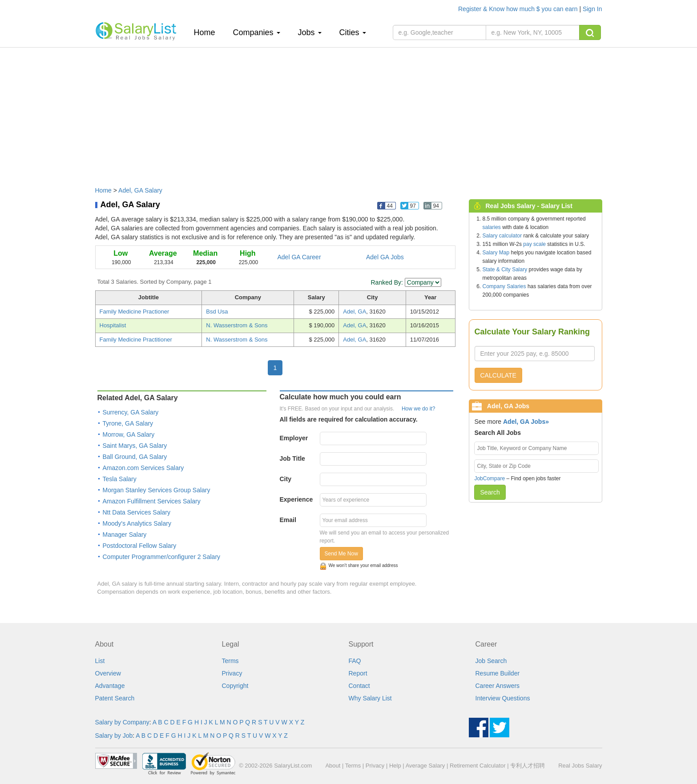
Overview (108, 673)
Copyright (235, 686)
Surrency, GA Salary (131, 412)
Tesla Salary (120, 479)
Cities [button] (353, 32)
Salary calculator (502, 236)
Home (208, 32)
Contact (359, 686)
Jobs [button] (310, 32)
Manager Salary (125, 535)
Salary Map (496, 253)
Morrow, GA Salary (129, 434)
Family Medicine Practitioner (136, 340)
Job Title (292, 458)
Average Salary (425, 766)
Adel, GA (355, 312)
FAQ (355, 661)
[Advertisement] (349, 113)
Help (395, 766)
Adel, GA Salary (140, 190)
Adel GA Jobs (385, 257)
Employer (294, 438)
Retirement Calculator (478, 766)
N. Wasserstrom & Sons (237, 325)
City (286, 479)
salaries (492, 227)
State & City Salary (505, 269)
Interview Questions (503, 698)
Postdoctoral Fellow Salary (140, 546)
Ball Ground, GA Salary (135, 457)
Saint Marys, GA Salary (135, 446)
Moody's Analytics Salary (137, 523)
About (333, 766)
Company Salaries (504, 286)
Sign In (592, 9)
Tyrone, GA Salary (128, 423)
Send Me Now (341, 554)
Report (358, 673)
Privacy (232, 673)
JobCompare (490, 478)
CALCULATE (498, 375)
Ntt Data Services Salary (137, 512)
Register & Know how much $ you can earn (519, 9)
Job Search (491, 661)
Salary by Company (122, 722)
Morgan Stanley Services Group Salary (157, 490)
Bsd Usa (217, 312)
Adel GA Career (299, 257)
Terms (230, 661)
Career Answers (498, 686)
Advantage (110, 686)
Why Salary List (370, 698)
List (100, 661)
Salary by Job (114, 736)
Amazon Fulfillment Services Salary (152, 501)
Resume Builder (498, 673)
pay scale (534, 244)
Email (288, 520)
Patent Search (115, 698)
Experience (296, 499)
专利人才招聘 (528, 766)
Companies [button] (257, 32)
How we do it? (418, 409)
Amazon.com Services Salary (143, 468)
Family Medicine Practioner (135, 312)
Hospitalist (113, 325)
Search (490, 492)
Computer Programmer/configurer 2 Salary (162, 557)
